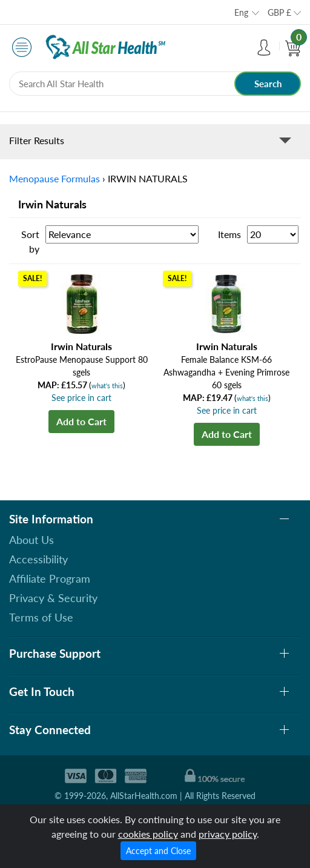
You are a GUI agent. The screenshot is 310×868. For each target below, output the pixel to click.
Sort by (30, 241)
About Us (31, 540)
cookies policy (148, 834)
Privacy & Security (53, 598)
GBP (279, 12)
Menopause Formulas (54, 178)
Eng (241, 12)
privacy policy (228, 834)
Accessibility (38, 559)
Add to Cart (81, 421)
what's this (107, 386)
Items (229, 234)
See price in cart (81, 398)
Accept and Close (158, 851)
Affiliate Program (50, 578)
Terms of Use (41, 617)
